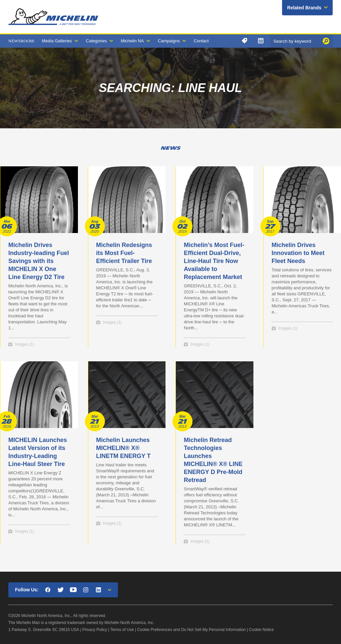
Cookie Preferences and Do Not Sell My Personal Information (191, 630)
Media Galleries (57, 41)
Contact (201, 41)
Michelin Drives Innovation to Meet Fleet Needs (298, 253)
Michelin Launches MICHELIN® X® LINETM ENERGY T (124, 448)
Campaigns (169, 41)
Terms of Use (122, 630)
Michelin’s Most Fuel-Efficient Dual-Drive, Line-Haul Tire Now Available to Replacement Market (214, 261)
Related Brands (304, 8)
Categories (96, 41)
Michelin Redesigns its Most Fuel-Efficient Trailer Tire (124, 253)
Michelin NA (132, 41)
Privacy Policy (95, 630)
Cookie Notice (262, 630)
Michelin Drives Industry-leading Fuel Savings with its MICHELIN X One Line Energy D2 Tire (39, 261)
